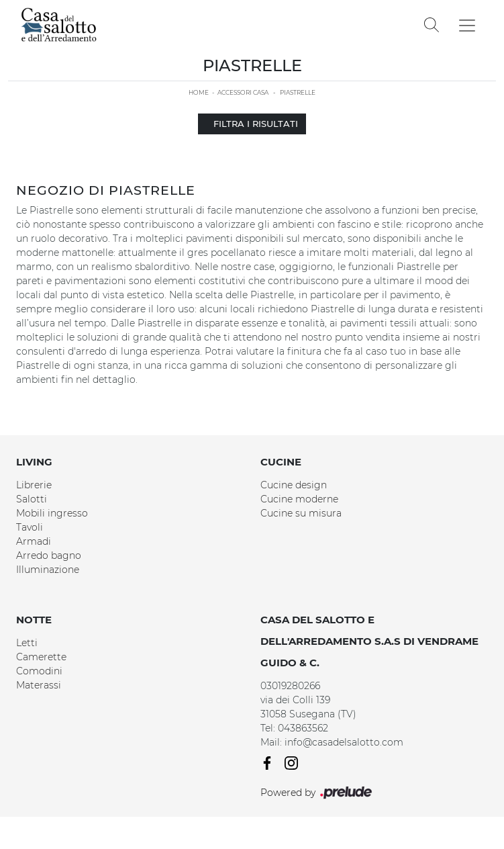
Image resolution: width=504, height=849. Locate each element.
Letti (27, 643)
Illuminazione (48, 570)
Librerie (34, 485)
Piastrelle (298, 92)
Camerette (41, 657)
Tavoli (30, 527)
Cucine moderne (299, 499)
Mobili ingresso (52, 513)
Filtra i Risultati (252, 124)
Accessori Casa (243, 92)
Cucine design (294, 485)
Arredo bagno (49, 555)
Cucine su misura (301, 513)
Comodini (39, 671)
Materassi (39, 685)
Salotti (32, 499)
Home (199, 92)
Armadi (34, 541)
